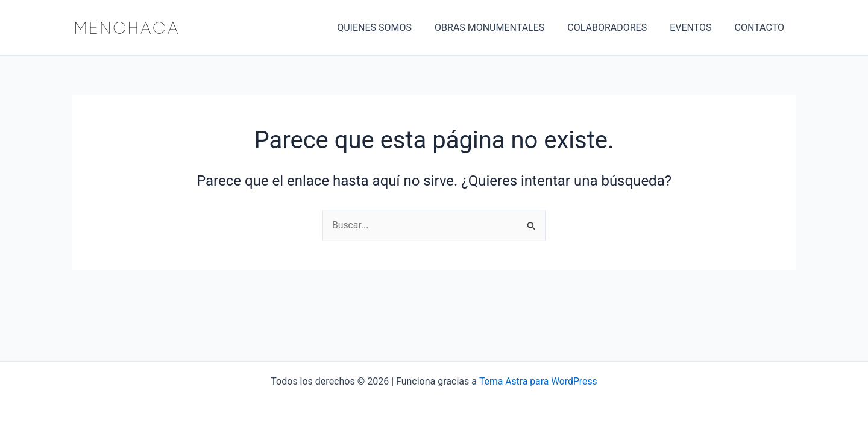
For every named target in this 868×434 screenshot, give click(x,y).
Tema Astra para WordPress (538, 381)
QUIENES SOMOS (391, 27)
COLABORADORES (616, 27)
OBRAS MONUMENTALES (502, 27)
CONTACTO (761, 27)
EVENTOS (696, 27)
